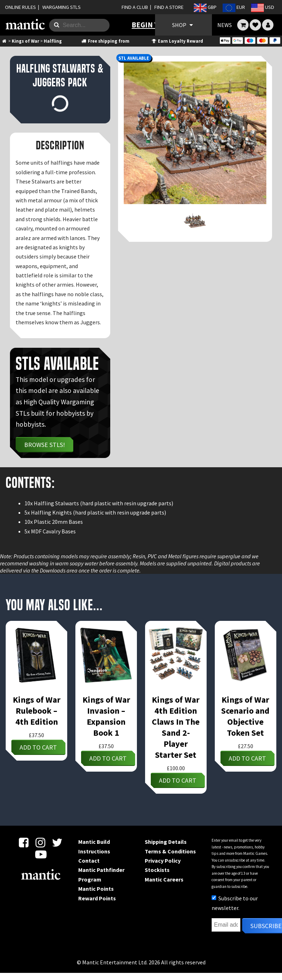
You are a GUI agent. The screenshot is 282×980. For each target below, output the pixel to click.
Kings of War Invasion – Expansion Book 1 (106, 716)
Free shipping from (105, 41)
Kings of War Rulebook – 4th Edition (37, 711)
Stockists (157, 870)
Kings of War (25, 41)
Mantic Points (96, 889)
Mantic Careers (164, 879)
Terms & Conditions (170, 851)
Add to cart (38, 747)
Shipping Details (166, 842)
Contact (89, 861)
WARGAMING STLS (62, 7)
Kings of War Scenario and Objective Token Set (245, 716)
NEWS (225, 25)
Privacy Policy (163, 861)
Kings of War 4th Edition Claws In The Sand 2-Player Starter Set (176, 727)
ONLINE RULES (20, 7)
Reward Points (97, 898)
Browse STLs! (45, 445)
